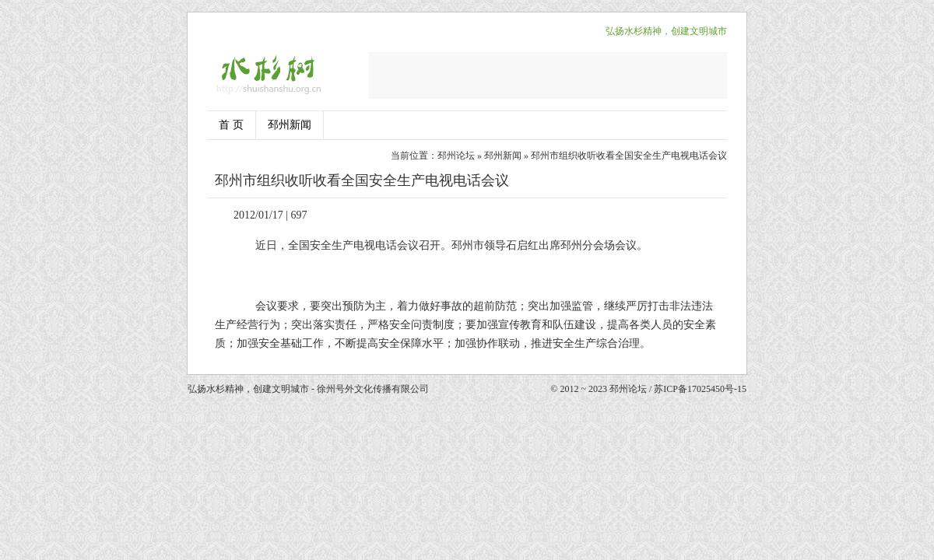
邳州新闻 (290, 125)
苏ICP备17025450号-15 (700, 389)
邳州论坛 (456, 156)
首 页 (231, 125)
